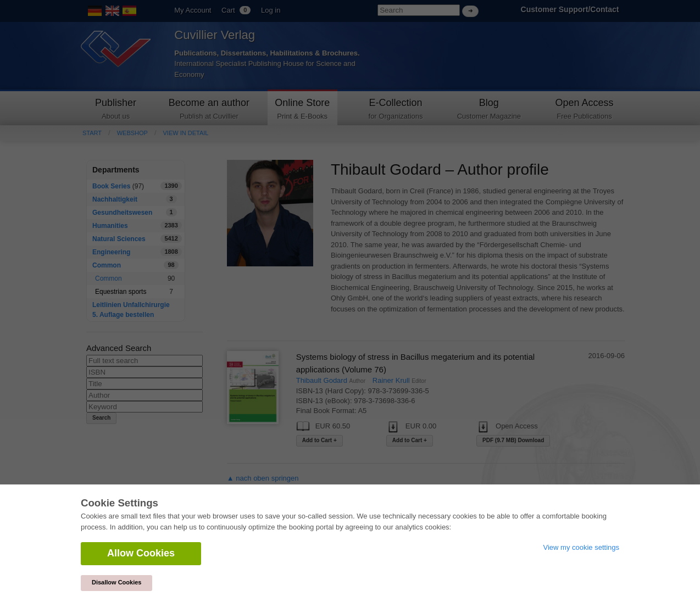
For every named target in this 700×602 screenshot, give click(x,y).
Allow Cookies (141, 553)
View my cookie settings (582, 547)
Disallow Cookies (116, 582)
